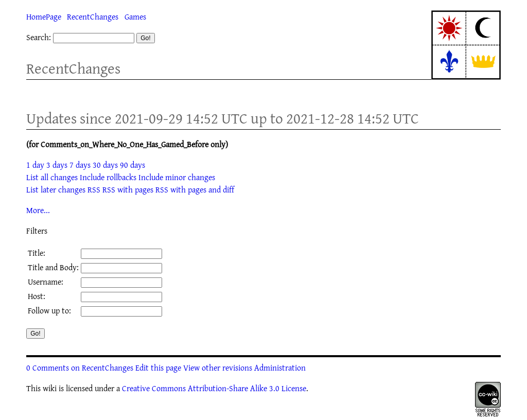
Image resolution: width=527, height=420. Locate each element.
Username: (46, 282)
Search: (39, 37)
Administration (280, 367)
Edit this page (158, 367)
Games (135, 16)
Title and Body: (53, 267)
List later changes (56, 189)
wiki (50, 388)
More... (38, 210)
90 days (133, 165)
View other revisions (218, 367)
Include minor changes (177, 177)
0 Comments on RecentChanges (80, 367)
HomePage (44, 16)
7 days (80, 165)
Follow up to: (49, 310)
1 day (35, 165)
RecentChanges (93, 16)
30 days (105, 165)
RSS (94, 189)
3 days (57, 165)
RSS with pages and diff (195, 189)
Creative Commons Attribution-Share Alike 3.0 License (214, 388)
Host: (37, 296)
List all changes (52, 177)
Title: (37, 253)
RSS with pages (128, 189)
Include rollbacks (108, 177)
